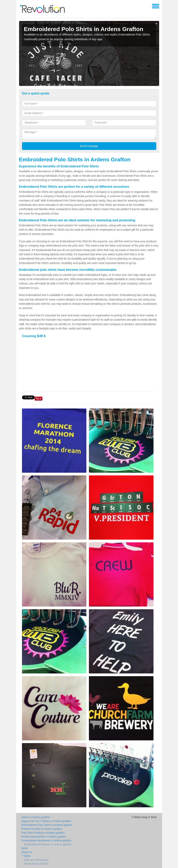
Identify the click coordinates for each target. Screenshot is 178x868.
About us (27, 852)
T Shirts (26, 856)
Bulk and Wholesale (36, 860)
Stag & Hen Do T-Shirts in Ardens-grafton (46, 821)
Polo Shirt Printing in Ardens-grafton (43, 833)
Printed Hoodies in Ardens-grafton (42, 829)
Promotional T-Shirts (37, 864)
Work (25, 848)
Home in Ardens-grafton (36, 817)
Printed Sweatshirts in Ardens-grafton (44, 837)
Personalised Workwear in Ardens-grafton (46, 840)
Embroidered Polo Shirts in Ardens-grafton (47, 825)
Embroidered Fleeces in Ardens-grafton (48, 844)
